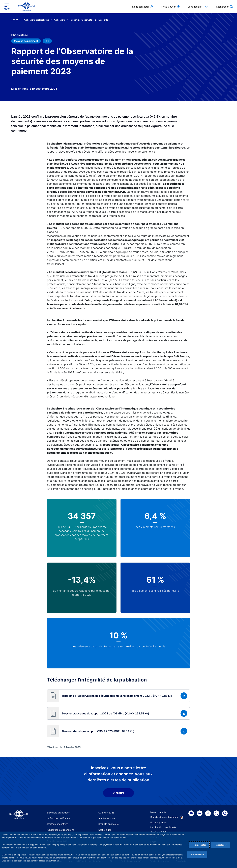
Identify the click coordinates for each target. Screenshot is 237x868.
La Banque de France (58, 818)
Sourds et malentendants (164, 817)
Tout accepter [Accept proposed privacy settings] (199, 845)
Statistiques (105, 830)
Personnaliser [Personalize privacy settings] (197, 855)
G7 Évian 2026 (106, 813)
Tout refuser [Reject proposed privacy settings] (220, 845)
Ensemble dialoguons (58, 813)
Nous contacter (159, 812)
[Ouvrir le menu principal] (7, 7)
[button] (118, 696)
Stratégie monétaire (57, 824)
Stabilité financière (109, 824)
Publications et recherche (60, 830)
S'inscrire (118, 793)
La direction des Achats (163, 827)
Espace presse (158, 822)
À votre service (107, 818)
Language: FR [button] (198, 7)
